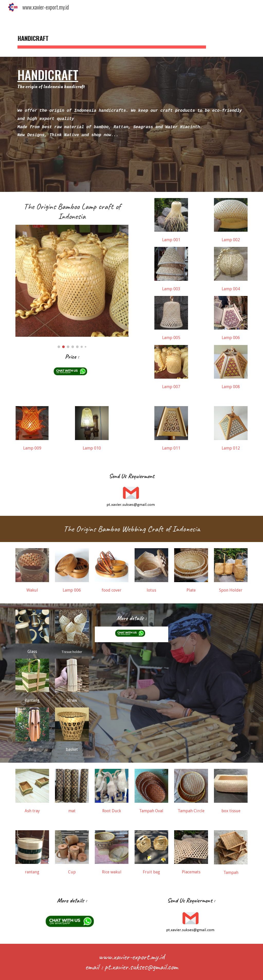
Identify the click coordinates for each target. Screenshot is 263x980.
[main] (112, 36)
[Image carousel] (72, 286)
